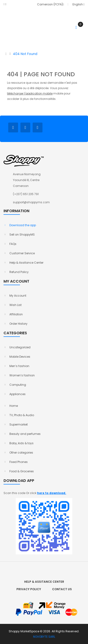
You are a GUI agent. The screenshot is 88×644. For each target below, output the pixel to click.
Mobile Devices (20, 357)
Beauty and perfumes (25, 434)
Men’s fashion (19, 366)
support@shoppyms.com (31, 202)
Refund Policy (19, 272)
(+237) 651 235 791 (26, 194)
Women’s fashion (22, 375)
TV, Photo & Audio (22, 415)
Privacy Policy (29, 589)
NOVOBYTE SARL (44, 637)
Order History (18, 324)
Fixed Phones (19, 462)
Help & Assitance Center (26, 263)
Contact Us (62, 589)
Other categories (21, 453)
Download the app (23, 225)
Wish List (15, 305)
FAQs (13, 244)
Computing (18, 385)
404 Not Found (25, 54)
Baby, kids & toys (21, 443)
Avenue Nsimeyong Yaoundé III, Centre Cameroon (27, 180)
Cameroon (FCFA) (50, 4)
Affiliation (16, 314)
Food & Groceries (22, 471)
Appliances (17, 394)
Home (14, 406)
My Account (18, 296)
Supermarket (19, 424)
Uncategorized (20, 347)
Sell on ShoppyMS (22, 235)
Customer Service (22, 253)
